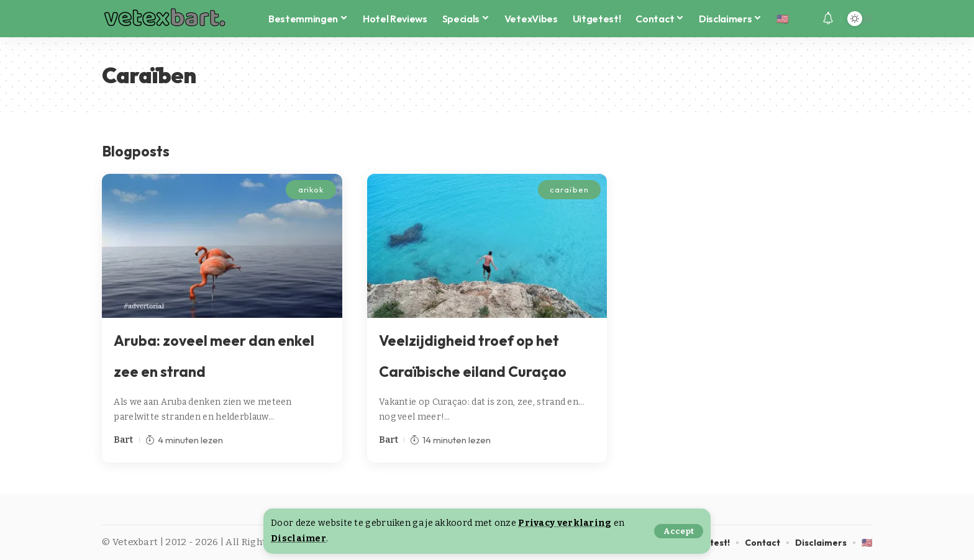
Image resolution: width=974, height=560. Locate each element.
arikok (311, 189)
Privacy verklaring (565, 523)
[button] (679, 531)
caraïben (569, 189)
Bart (123, 440)
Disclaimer (298, 539)
